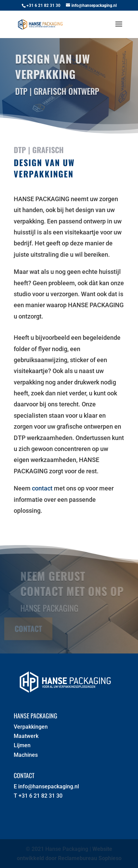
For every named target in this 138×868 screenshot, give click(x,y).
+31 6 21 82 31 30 (41, 796)
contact (42, 488)
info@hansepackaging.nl (49, 786)
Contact (27, 628)
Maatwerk (26, 736)
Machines (26, 755)
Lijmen (22, 745)
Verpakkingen (31, 727)
